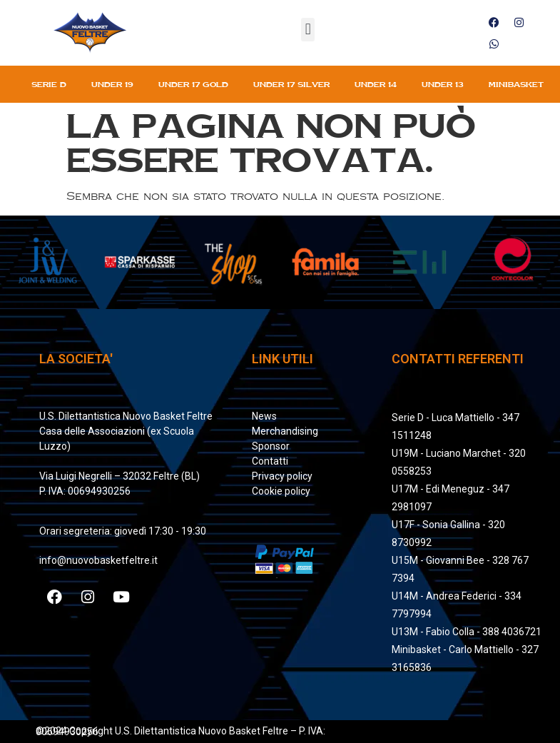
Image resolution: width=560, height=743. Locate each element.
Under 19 (112, 84)
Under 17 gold (193, 84)
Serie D (49, 84)
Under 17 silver (291, 84)
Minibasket (516, 84)
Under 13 (443, 84)
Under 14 (376, 84)
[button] (308, 30)
